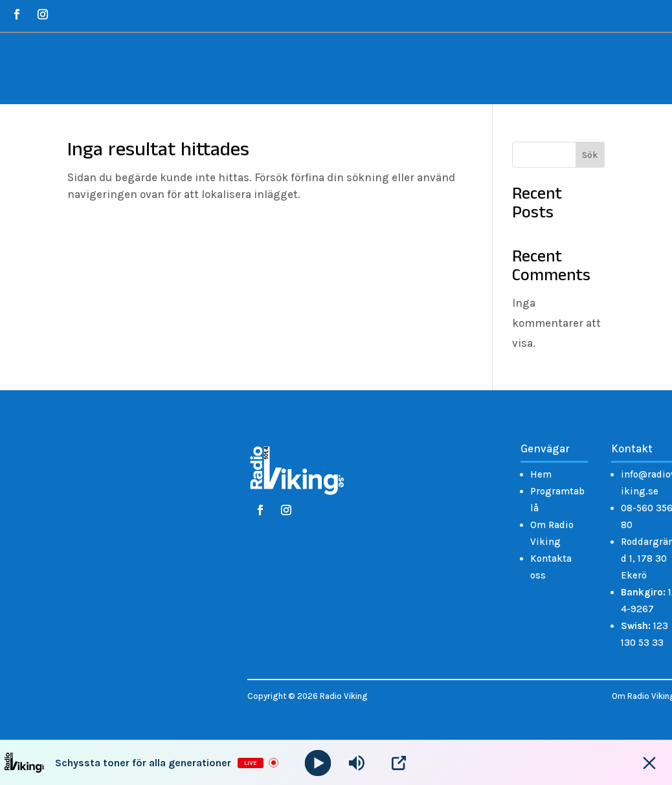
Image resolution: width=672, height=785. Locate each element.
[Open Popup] (399, 763)
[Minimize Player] (649, 763)
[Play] (318, 763)
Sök (590, 155)
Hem (541, 474)
